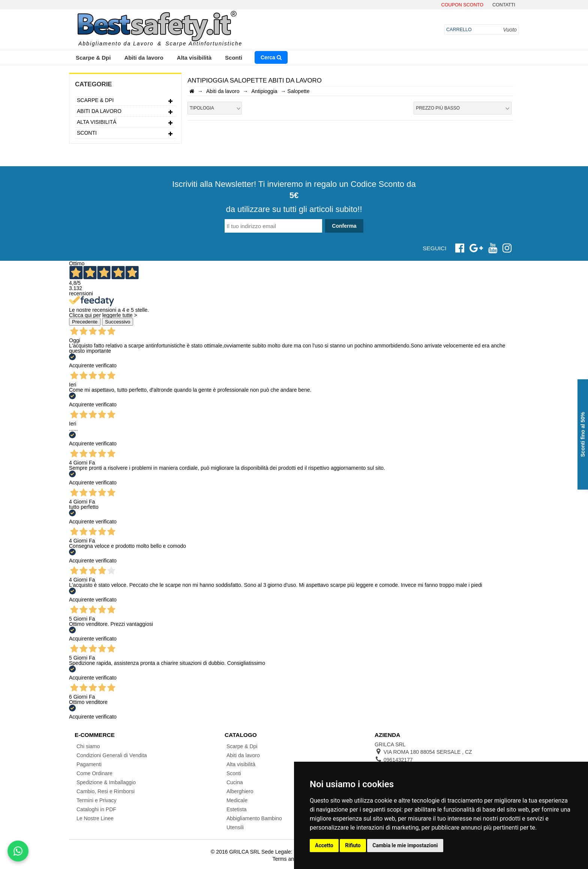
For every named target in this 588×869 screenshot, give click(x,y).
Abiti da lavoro (144, 58)
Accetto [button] (324, 845)
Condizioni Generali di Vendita (112, 755)
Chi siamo (88, 746)
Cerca (271, 57)
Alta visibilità (194, 58)
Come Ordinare (94, 773)
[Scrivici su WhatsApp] (18, 851)
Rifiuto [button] (353, 845)
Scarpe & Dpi (93, 58)
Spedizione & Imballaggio (106, 782)
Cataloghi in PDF (96, 809)
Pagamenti (89, 764)
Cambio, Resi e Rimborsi (106, 791)
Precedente (85, 322)
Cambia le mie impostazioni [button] (405, 845)
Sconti (234, 58)
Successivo (118, 322)
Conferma (344, 226)
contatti (504, 5)
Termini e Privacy (97, 800)
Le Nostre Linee (95, 818)
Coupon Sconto (462, 5)
